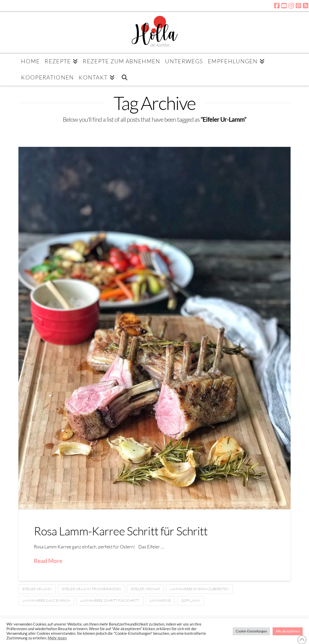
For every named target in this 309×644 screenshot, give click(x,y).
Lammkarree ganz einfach (46, 600)
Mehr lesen (57, 638)
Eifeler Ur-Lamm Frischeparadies (91, 589)
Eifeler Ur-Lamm (37, 589)
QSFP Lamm (191, 600)
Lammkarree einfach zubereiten (199, 589)
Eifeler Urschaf (146, 589)
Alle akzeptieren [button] (288, 631)
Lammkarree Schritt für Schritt (110, 600)
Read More (48, 561)
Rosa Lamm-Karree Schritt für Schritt (121, 531)
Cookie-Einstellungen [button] (251, 631)
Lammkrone (160, 600)
